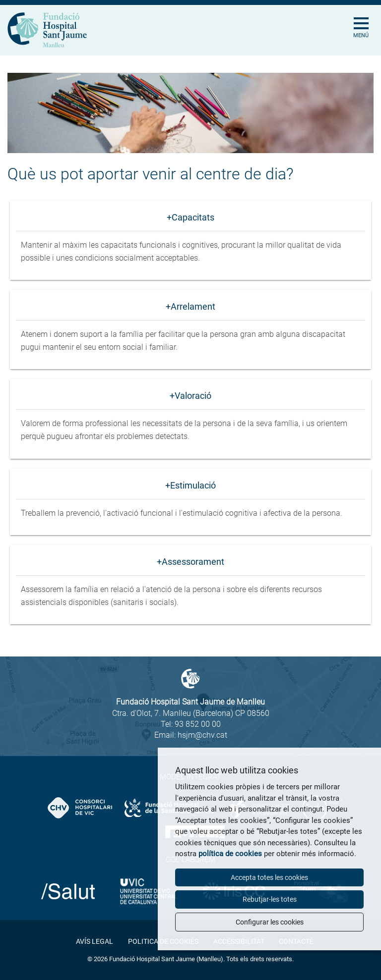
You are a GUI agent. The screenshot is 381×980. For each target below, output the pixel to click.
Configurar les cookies (270, 922)
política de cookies (230, 854)
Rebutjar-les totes (270, 899)
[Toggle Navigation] (365, 18)
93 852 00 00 (198, 724)
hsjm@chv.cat (202, 735)
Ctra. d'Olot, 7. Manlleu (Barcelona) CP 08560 (191, 713)
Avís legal (95, 941)
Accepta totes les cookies (269, 877)
